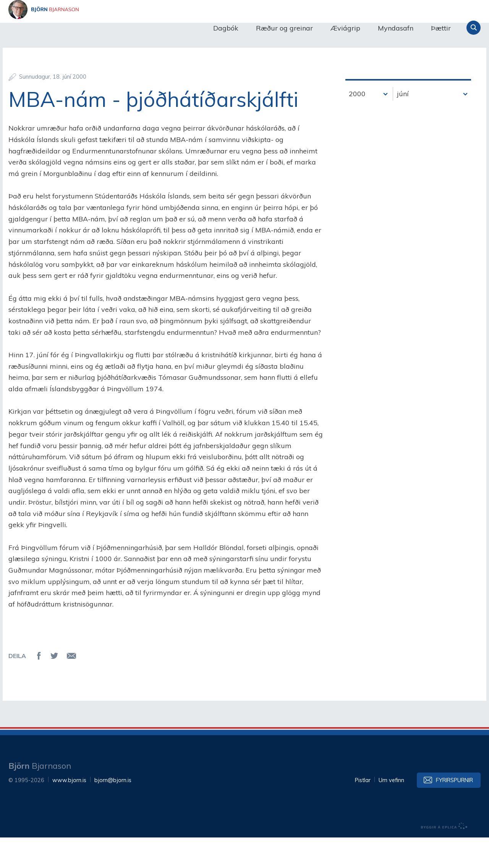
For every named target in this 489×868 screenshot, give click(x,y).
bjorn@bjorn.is (113, 811)
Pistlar (363, 811)
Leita (474, 28)
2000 (357, 124)
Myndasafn (396, 28)
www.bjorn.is (69, 811)
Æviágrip (345, 28)
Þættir (441, 28)
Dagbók (226, 28)
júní (403, 124)
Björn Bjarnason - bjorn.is (85, 28)
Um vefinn (391, 811)
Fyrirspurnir (454, 811)
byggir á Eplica (444, 857)
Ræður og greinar (284, 28)
